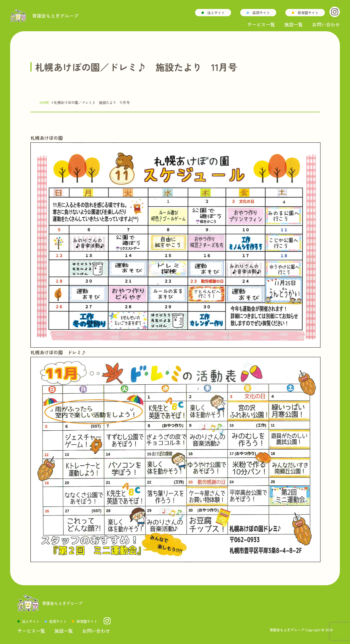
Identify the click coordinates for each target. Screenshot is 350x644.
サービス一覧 (261, 24)
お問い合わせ (326, 24)
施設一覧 (294, 24)
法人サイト (216, 13)
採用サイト (261, 13)
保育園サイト (308, 13)
